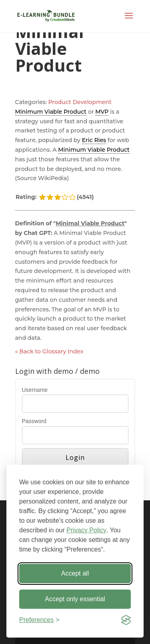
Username (35, 390)
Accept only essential (75, 599)
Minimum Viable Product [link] (51, 112)
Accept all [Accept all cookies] (75, 573)
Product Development (80, 102)
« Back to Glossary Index (49, 351)
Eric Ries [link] (94, 140)
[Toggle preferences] (39, 620)
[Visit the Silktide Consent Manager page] (126, 620)
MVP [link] (102, 112)
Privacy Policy (86, 530)
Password (34, 421)
